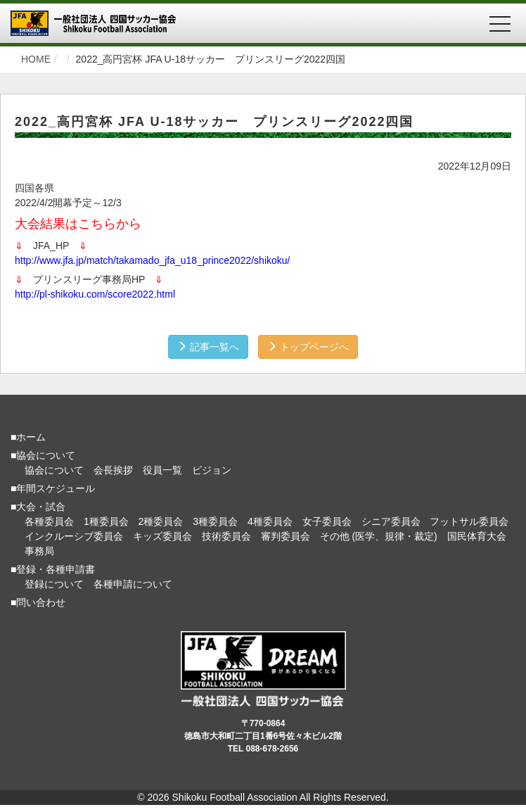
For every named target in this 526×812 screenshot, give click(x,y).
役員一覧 (162, 470)
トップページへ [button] (308, 347)
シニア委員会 (391, 521)
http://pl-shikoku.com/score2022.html (95, 294)
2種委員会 (161, 521)
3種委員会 (215, 521)
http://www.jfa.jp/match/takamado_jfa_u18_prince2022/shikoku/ (152, 260)
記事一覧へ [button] (208, 347)
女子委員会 (327, 521)
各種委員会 (49, 521)
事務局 (39, 551)
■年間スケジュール (53, 488)
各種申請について (133, 584)
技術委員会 (226, 536)
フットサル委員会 (469, 521)
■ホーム (28, 437)
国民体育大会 (477, 536)
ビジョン (212, 470)
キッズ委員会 (162, 536)
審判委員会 (286, 536)
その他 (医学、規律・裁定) (379, 536)
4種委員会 (270, 521)
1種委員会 (106, 521)
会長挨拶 (113, 470)
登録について (54, 584)
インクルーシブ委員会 (74, 536)
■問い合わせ (38, 602)
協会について (54, 470)
